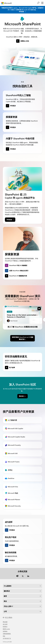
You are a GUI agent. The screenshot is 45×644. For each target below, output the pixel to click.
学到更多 (13, 106)
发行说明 (5, 624)
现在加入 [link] (22, 396)
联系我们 (5, 627)
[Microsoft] (7, 3)
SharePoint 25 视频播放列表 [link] (18, 276)
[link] (22, 315)
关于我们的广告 (7, 638)
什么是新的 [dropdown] (8, 586)
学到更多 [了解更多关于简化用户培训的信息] (12, 545)
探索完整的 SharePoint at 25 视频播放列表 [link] (23, 338)
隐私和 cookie (6, 629)
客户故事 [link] (12, 367)
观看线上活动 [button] (25, 41)
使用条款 (5, 631)
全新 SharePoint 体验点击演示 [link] (19, 271)
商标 (4, 636)
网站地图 (5, 622)
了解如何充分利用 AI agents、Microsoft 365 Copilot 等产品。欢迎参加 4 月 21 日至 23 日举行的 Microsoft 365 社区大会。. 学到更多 (23, 10)
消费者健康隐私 (7, 634)
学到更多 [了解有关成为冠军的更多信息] (12, 530)
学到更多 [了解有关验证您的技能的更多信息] (12, 560)
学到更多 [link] (9, 220)
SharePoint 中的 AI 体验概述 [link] (18, 265)
